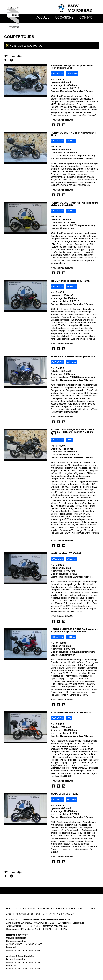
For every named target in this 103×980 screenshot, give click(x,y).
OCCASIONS (64, 18)
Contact (87, 18)
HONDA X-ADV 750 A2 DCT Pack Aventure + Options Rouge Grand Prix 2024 (74, 630)
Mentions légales (53, 914)
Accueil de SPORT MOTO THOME (24, 914)
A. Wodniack (58, 909)
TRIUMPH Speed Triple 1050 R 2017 (71, 281)
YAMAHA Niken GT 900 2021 (67, 553)
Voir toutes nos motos (26, 46)
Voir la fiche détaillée (63, 120)
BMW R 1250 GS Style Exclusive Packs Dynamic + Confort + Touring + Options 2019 (72, 432)
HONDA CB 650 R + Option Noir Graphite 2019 (73, 134)
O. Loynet (89, 909)
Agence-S (21, 909)
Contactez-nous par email (55, 926)
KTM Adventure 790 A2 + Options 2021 (72, 713)
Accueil (43, 18)
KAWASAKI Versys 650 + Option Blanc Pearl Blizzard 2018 (72, 67)
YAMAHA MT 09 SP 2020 (64, 794)
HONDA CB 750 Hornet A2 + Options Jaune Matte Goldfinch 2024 (75, 204)
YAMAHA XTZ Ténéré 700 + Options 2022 (73, 357)
